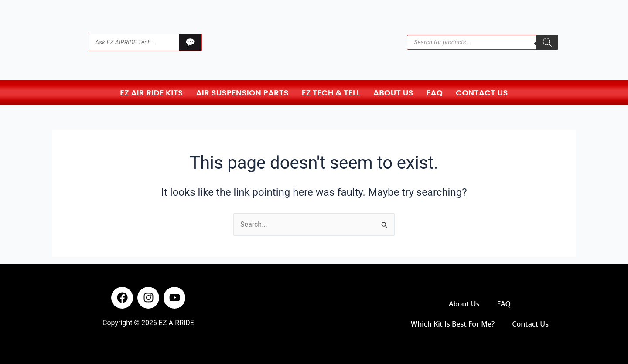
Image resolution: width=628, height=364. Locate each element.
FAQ (435, 93)
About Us (393, 93)
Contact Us (482, 93)
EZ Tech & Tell (331, 93)
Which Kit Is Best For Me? (453, 324)
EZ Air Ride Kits (151, 93)
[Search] (547, 42)
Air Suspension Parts (242, 93)
